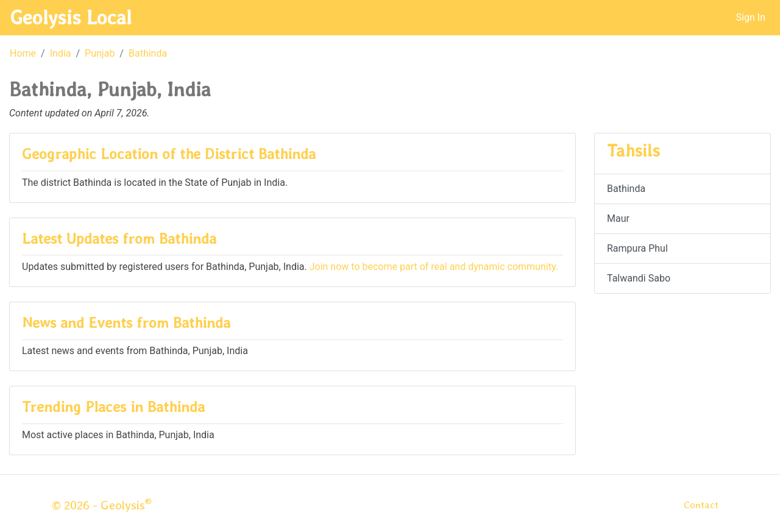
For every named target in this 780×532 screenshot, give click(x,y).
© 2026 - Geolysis (102, 505)
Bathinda (148, 53)
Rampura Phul (637, 248)
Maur (618, 218)
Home (23, 53)
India (61, 53)
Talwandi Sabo (639, 278)
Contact (701, 505)
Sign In (751, 17)
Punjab (100, 53)
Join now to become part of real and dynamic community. (434, 267)
